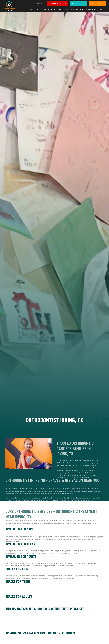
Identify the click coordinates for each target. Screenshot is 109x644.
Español (40, 4)
